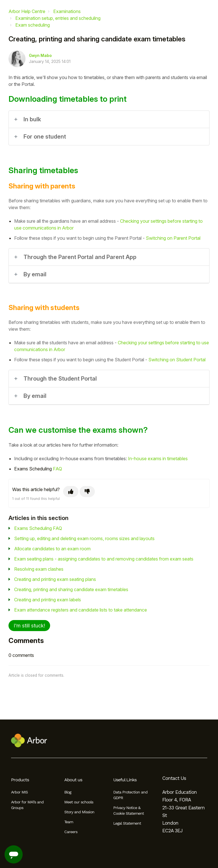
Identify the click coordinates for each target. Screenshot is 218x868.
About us (73, 780)
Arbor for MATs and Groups (27, 805)
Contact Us (174, 778)
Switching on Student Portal (177, 360)
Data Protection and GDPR (130, 795)
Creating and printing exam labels (48, 600)
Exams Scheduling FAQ (38, 528)
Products (20, 780)
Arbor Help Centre (27, 11)
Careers (71, 832)
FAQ (57, 469)
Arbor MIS (19, 792)
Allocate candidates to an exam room (52, 549)
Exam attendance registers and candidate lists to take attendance (81, 610)
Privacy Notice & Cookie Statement (129, 810)
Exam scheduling (33, 25)
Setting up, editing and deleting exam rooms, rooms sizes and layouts (84, 538)
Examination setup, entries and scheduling (58, 18)
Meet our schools (79, 802)
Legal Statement (127, 823)
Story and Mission (79, 812)
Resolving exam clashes (39, 569)
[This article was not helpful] (87, 492)
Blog (68, 792)
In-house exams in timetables (158, 459)
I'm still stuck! (29, 626)
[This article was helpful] (71, 492)
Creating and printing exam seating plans (55, 579)
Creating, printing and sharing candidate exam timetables (71, 589)
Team (69, 822)
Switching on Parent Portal (173, 238)
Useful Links (125, 780)
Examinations (67, 11)
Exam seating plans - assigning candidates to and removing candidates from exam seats (104, 559)
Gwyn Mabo (40, 56)
